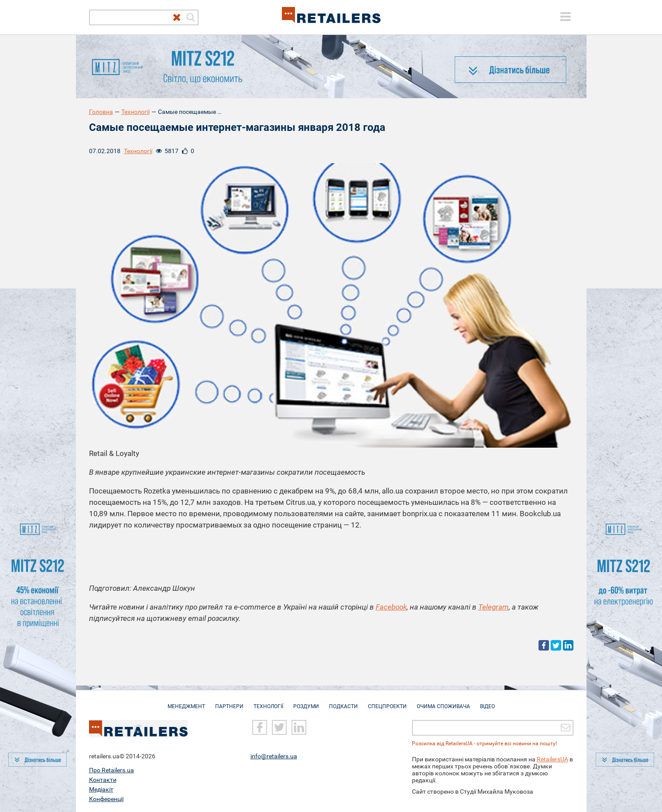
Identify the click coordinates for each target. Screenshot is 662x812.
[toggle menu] (566, 17)
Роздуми (306, 702)
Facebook (391, 607)
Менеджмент (186, 702)
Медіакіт (101, 789)
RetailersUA (552, 759)
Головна (101, 112)
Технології (135, 112)
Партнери (229, 702)
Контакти (103, 779)
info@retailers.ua (274, 756)
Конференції (106, 798)
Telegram (494, 607)
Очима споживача (443, 702)
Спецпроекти (387, 702)
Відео (487, 702)
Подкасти (343, 702)
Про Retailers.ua (111, 770)
